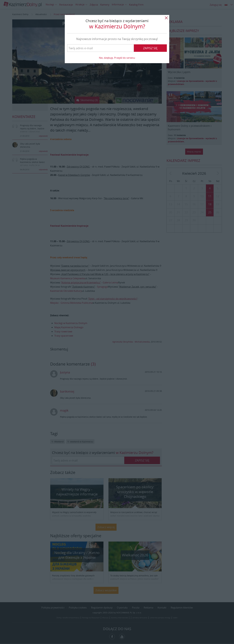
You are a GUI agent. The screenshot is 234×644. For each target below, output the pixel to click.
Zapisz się (150, 48)
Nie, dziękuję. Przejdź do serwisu (117, 58)
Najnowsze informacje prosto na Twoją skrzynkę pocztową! (117, 39)
